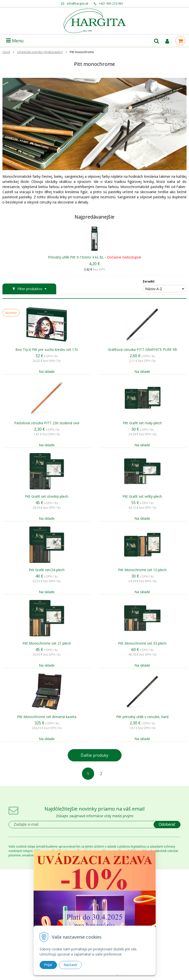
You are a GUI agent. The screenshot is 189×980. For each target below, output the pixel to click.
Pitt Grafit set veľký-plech (142, 496)
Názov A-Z (154, 289)
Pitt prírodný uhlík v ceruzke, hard (142, 717)
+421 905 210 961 (111, 4)
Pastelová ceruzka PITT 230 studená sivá (47, 423)
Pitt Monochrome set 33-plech (142, 643)
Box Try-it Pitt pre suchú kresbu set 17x (47, 350)
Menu (15, 41)
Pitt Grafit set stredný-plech (47, 496)
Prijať (48, 965)
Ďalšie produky (94, 755)
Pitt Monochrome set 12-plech (142, 570)
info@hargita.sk (78, 4)
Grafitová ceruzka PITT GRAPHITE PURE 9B (142, 350)
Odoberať (167, 824)
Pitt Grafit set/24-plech (47, 570)
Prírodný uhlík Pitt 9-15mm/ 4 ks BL (76, 257)
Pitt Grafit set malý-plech (142, 423)
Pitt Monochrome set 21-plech (47, 643)
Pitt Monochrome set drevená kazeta (47, 717)
